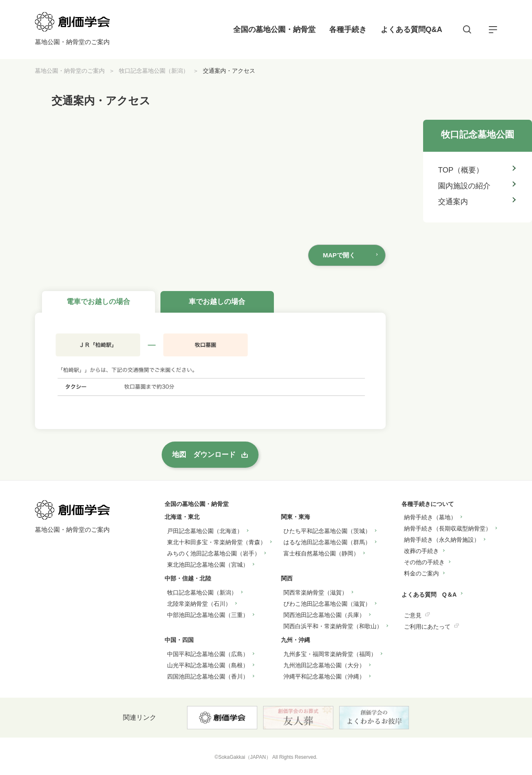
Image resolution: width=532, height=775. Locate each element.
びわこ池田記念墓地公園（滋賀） (327, 604)
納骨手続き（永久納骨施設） (442, 540)
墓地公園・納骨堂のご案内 (70, 71)
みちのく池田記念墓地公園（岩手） (214, 553)
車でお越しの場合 (217, 302)
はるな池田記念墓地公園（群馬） (327, 542)
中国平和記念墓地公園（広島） (208, 654)
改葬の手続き (421, 551)
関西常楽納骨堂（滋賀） (315, 592)
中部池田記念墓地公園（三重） (208, 615)
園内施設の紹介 (464, 186)
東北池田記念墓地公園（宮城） (208, 565)
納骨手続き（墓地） (430, 517)
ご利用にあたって (427, 627)
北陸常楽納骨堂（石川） (199, 604)
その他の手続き (424, 562)
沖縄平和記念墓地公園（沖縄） (324, 676)
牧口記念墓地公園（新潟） (154, 71)
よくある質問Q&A (411, 30)
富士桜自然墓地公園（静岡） (321, 553)
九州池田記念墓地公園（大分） (324, 665)
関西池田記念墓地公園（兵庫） (324, 615)
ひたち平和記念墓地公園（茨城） (327, 531)
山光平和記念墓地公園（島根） (208, 665)
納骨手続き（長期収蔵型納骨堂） (448, 528)
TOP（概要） (461, 170)
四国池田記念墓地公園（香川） (208, 676)
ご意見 (413, 615)
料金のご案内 (421, 573)
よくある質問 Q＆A (429, 595)
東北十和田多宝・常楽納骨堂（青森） (217, 542)
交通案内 (453, 202)
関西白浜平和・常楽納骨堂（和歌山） (333, 626)
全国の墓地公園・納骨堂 (274, 30)
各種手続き (348, 30)
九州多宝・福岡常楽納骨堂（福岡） (330, 654)
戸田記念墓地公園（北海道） (205, 531)
